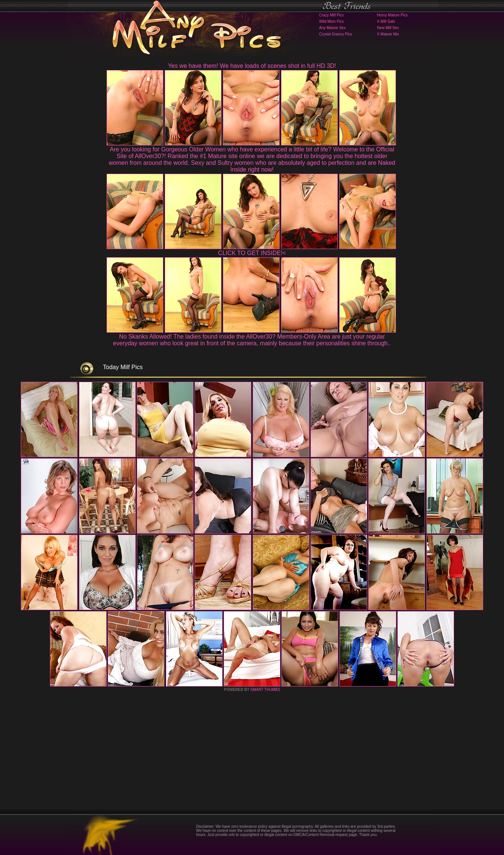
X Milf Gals (386, 21)
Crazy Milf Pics (331, 15)
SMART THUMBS (265, 690)
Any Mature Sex (332, 28)
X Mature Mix (388, 34)
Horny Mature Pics (392, 15)
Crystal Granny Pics (336, 34)
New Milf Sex (388, 28)
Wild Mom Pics (331, 21)
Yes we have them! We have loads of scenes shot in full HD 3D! (252, 66)
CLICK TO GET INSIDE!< (252, 253)
